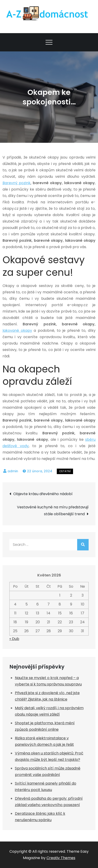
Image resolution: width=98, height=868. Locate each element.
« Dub (14, 639)
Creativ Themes (61, 858)
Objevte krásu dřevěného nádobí (43, 494)
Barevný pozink (16, 183)
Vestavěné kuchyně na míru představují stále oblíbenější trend (53, 511)
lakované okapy (17, 330)
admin (13, 471)
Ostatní (65, 471)
